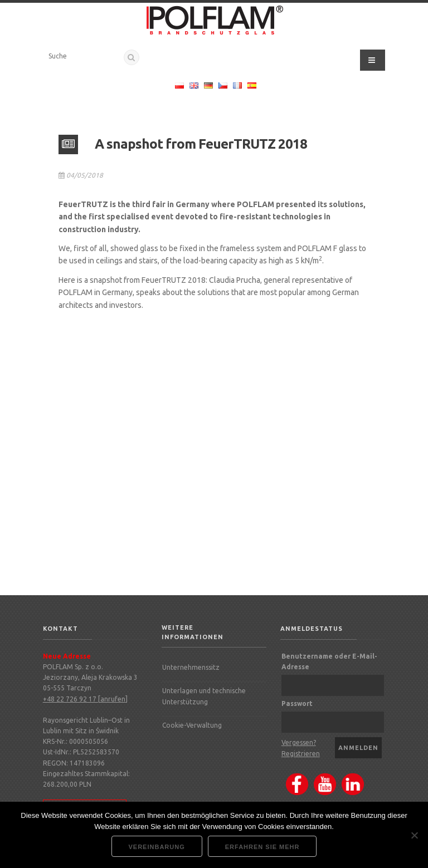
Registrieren (301, 754)
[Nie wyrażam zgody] (414, 835)
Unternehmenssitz (191, 667)
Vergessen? (299, 742)
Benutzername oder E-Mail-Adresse (329, 661)
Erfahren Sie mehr (262, 847)
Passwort (297, 703)
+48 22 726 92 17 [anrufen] (85, 699)
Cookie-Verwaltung (192, 725)
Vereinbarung (157, 847)
